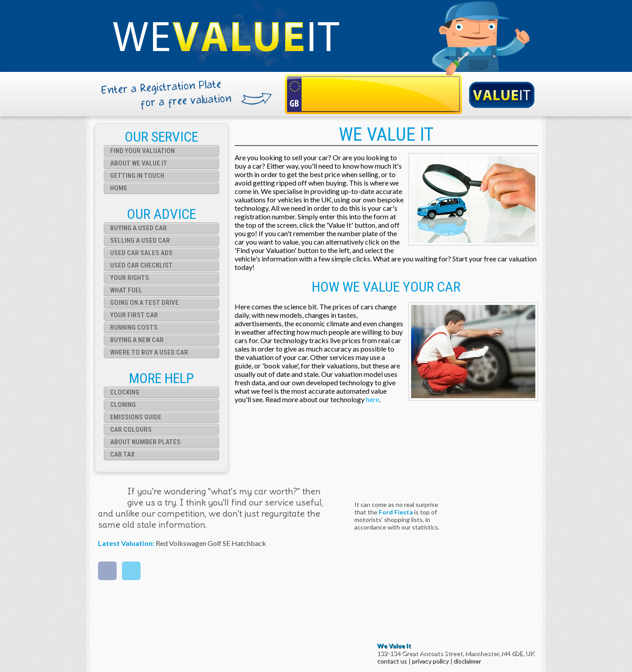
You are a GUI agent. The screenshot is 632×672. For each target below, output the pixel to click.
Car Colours (131, 430)
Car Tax (122, 455)
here (373, 399)
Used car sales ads (141, 253)
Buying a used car (138, 228)
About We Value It (139, 163)
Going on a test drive (144, 303)
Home (119, 188)
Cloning (123, 405)
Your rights (130, 278)
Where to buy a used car (149, 352)
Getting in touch (137, 176)
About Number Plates (145, 442)
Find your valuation (142, 151)
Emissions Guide (136, 417)
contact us (392, 661)
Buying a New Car (137, 340)
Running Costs (134, 328)
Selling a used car (140, 241)
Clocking (125, 392)
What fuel (126, 290)
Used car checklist (141, 265)
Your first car (134, 315)
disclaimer (467, 661)
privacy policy (430, 661)
